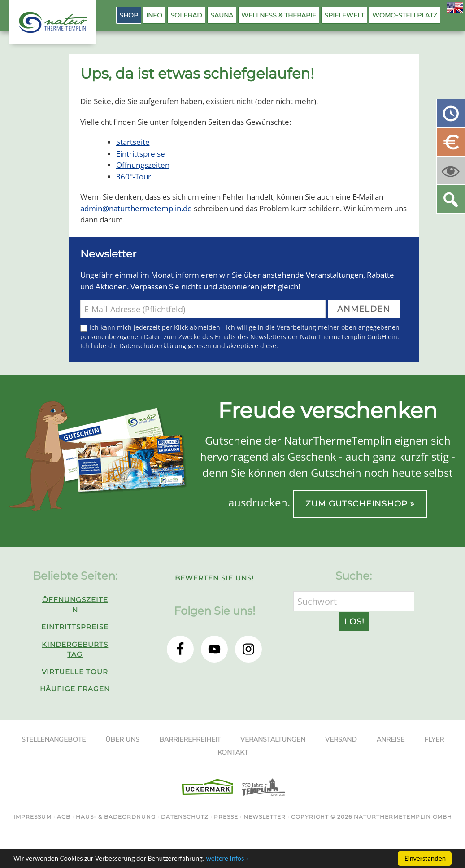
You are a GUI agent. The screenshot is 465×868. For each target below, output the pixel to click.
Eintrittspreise (141, 154)
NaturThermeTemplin (48, 22)
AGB (64, 817)
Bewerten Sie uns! (214, 578)
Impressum (33, 817)
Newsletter (265, 817)
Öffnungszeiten (143, 165)
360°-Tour (134, 177)
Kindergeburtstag (75, 650)
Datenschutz (185, 817)
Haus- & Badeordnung (116, 817)
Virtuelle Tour (75, 672)
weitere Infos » (228, 859)
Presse (226, 817)
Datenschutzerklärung (153, 346)
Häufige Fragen (75, 689)
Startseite (133, 142)
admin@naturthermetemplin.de (136, 208)
